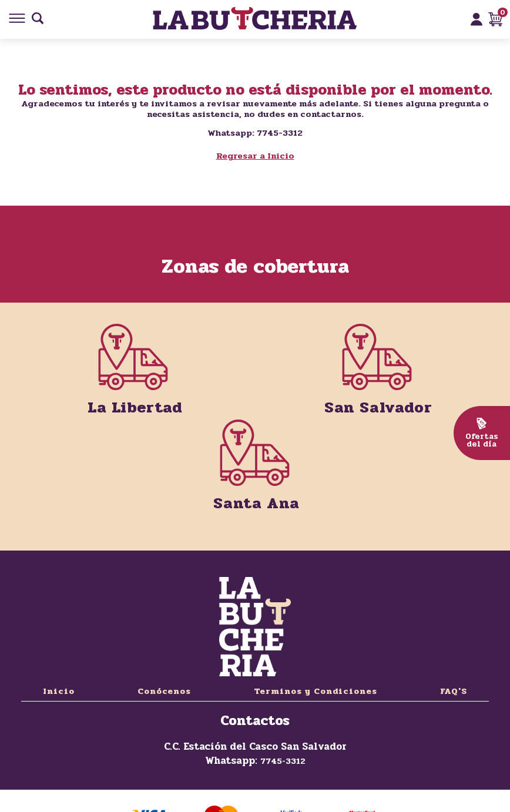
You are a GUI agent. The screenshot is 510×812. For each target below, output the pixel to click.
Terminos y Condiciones (316, 691)
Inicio (59, 691)
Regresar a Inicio (255, 156)
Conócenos (164, 691)
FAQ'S (454, 691)
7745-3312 (283, 761)
